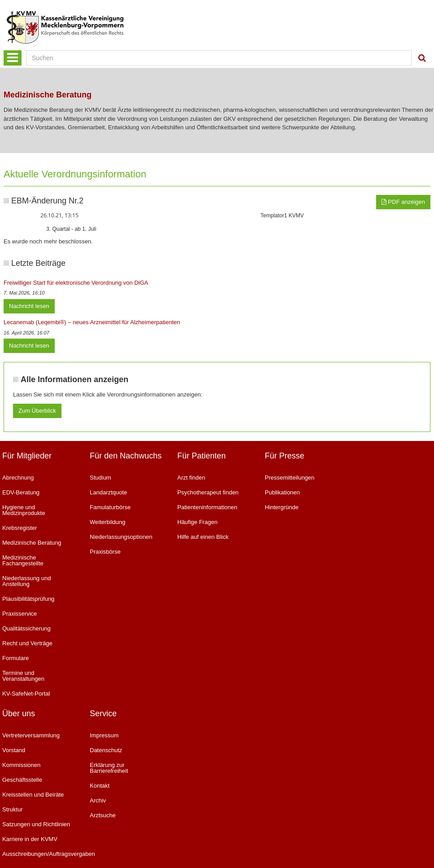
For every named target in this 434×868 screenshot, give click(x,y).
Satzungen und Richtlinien (36, 824)
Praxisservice (20, 614)
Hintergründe (282, 507)
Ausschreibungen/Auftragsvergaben (39, 854)
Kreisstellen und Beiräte (33, 795)
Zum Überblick (37, 411)
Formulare (15, 658)
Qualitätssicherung (26, 628)
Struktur (13, 809)
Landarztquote (108, 492)
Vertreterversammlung (31, 735)
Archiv (98, 800)
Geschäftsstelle (22, 780)
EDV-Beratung (21, 492)
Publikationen (282, 492)
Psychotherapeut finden (208, 492)
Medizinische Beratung (32, 543)
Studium (101, 478)
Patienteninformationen (207, 507)
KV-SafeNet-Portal (26, 694)
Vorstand (14, 750)
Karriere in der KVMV (30, 839)
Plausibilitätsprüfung (28, 599)
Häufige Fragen (197, 522)
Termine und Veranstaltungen (23, 676)
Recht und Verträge (27, 643)
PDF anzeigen (403, 202)
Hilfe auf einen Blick (203, 537)
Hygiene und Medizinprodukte (24, 510)
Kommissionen (21, 765)
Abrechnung (18, 478)
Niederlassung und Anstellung (26, 581)
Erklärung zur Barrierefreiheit (109, 768)
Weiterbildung (107, 522)
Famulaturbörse (110, 507)
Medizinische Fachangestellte (23, 560)
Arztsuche (103, 815)
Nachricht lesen (29, 306)
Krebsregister (20, 528)
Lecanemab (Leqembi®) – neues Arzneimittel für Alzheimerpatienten (92, 322)
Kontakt (100, 786)
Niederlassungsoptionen (121, 537)
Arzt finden (191, 478)
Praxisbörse (105, 552)
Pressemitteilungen (290, 478)
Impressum (104, 735)
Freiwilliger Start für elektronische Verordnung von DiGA (76, 283)
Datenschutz (106, 750)
